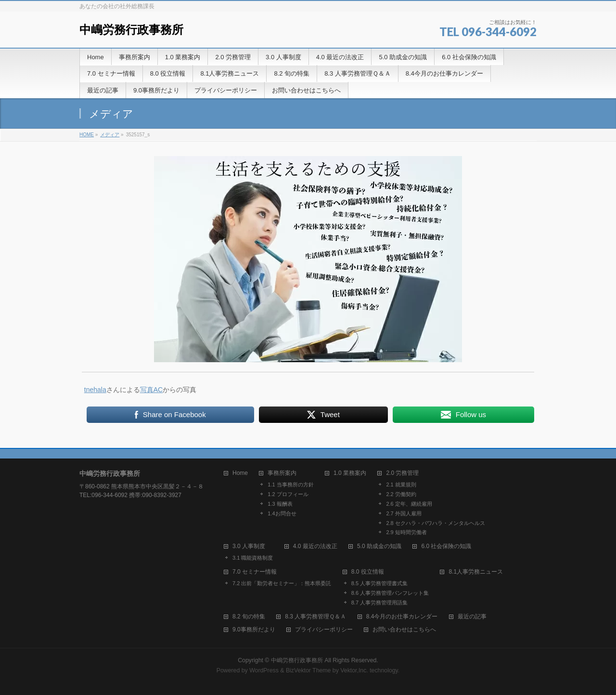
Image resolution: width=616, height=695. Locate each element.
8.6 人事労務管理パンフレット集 (390, 593)
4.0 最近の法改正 (315, 546)
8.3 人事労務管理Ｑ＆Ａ (315, 617)
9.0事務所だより (254, 630)
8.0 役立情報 (368, 572)
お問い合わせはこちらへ (404, 630)
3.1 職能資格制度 (253, 558)
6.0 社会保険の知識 (446, 546)
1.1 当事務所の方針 (290, 485)
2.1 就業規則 (401, 485)
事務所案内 (282, 473)
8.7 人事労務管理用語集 (379, 603)
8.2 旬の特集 (249, 617)
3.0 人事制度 (249, 546)
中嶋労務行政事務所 (131, 30)
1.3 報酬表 (280, 504)
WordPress (264, 670)
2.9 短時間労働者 (406, 532)
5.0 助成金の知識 (379, 546)
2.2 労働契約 (401, 494)
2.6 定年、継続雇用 (409, 504)
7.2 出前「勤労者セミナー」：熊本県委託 (282, 583)
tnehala (95, 390)
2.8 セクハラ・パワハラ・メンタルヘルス (435, 523)
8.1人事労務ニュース (476, 572)
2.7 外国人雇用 (404, 513)
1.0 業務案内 (350, 473)
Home (240, 473)
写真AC (151, 390)
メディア (110, 135)
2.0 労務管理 (402, 473)
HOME (87, 135)
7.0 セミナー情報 (255, 572)
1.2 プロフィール (288, 494)
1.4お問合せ (282, 513)
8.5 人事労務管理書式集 (379, 583)
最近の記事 (472, 617)
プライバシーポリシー (324, 630)
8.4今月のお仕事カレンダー (402, 617)
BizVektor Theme (308, 670)
